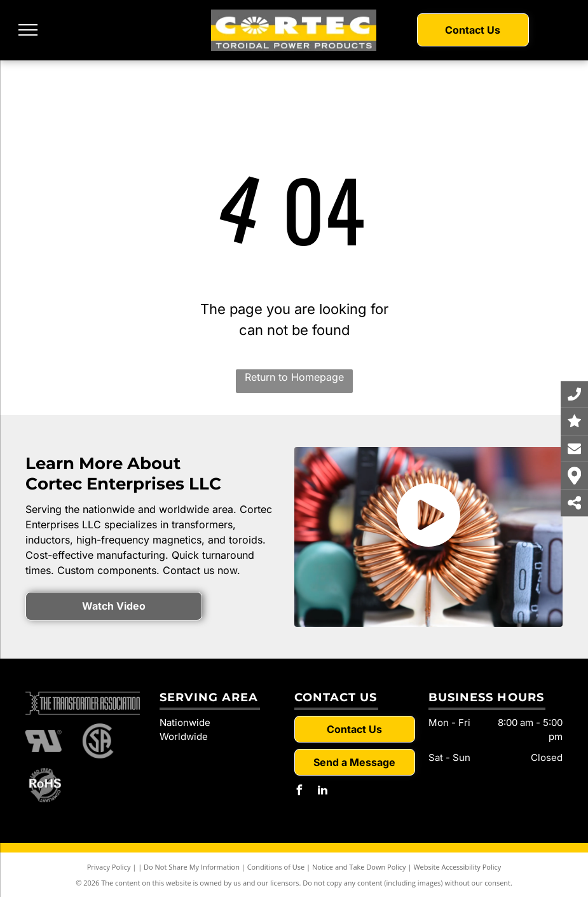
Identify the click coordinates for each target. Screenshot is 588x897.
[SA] (98, 741)
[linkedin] (323, 792)
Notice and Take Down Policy (359, 867)
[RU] (44, 741)
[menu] (28, 30)
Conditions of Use (276, 867)
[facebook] (299, 792)
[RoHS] (44, 786)
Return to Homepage (294, 377)
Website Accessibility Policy (457, 867)
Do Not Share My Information (192, 867)
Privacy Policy (109, 867)
